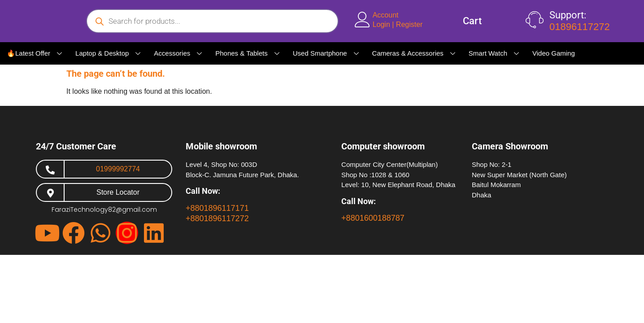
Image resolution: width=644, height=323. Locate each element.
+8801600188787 (373, 218)
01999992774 (118, 169)
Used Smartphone (326, 53)
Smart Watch (494, 53)
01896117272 (580, 27)
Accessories (178, 53)
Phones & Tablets (247, 53)
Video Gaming (554, 53)
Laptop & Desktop (108, 53)
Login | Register (398, 24)
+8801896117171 (217, 208)
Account (386, 15)
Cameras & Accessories (414, 53)
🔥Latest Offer (34, 53)
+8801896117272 (217, 218)
